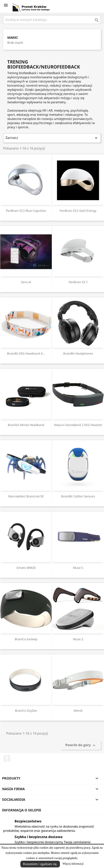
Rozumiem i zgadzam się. (40, 864)
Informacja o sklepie (22, 810)
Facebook (7, 758)
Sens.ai (26, 282)
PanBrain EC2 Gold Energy (78, 211)
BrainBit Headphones (78, 353)
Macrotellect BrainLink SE (26, 496)
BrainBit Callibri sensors (78, 496)
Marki (12, 38)
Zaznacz (52, 138)
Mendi (78, 710)
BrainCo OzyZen (26, 710)
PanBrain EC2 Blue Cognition (26, 211)
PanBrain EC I (78, 282)
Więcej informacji (73, 864)
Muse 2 (78, 639)
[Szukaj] (52, 20)
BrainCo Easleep (26, 639)
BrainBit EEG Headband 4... (26, 353)
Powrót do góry (81, 745)
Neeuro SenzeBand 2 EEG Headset (78, 425)
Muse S (78, 568)
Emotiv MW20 (26, 568)
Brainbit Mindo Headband (26, 425)
